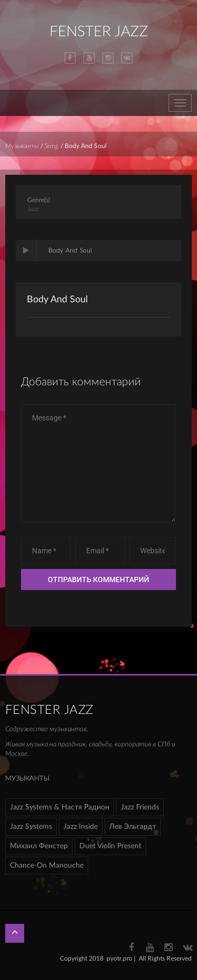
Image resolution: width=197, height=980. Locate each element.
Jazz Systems (31, 827)
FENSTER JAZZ (99, 31)
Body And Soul (57, 300)
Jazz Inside (81, 827)
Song (51, 146)
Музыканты (22, 146)
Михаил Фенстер (39, 846)
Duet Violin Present (110, 846)
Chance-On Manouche (47, 866)
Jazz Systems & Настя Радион (60, 807)
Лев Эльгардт (133, 827)
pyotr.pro (120, 958)
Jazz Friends (140, 807)
